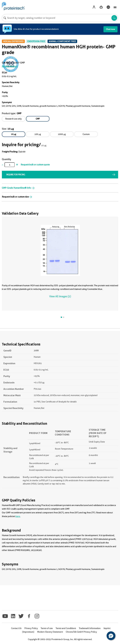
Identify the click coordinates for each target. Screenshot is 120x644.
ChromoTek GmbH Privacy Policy (81, 632)
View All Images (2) (60, 296)
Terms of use (47, 628)
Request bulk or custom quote (35, 165)
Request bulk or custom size (17, 197)
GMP (38, 119)
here (18, 516)
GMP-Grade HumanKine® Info (18, 188)
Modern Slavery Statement (50, 632)
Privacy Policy (31, 628)
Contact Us (16, 628)
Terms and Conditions (66, 628)
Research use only (14, 119)
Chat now (110, 29)
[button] (111, 636)
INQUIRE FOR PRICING (16, 175)
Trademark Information (90, 628)
